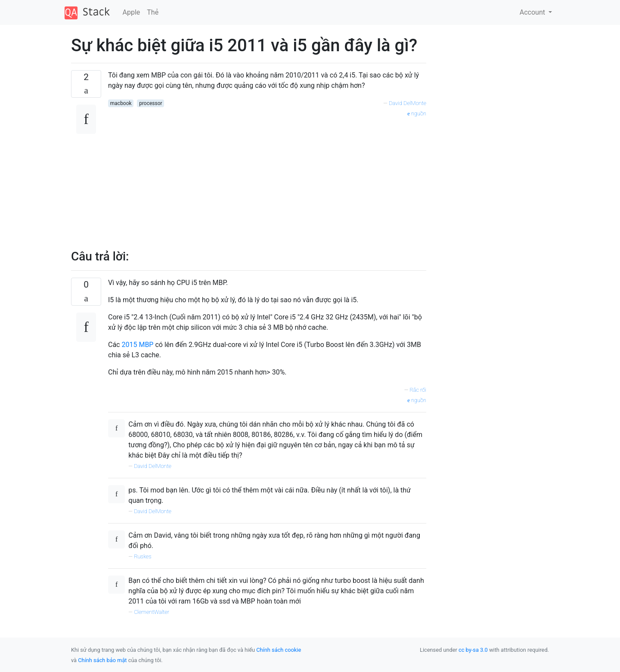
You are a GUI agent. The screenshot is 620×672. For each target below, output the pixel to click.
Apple (132, 12)
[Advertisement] (267, 179)
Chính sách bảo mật (102, 660)
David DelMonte (408, 103)
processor (150, 103)
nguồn (417, 113)
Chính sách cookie (279, 650)
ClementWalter (152, 612)
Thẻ (153, 12)
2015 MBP (137, 345)
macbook (121, 103)
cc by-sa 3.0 (473, 650)
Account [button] (533, 12)
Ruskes (143, 556)
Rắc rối (418, 390)
